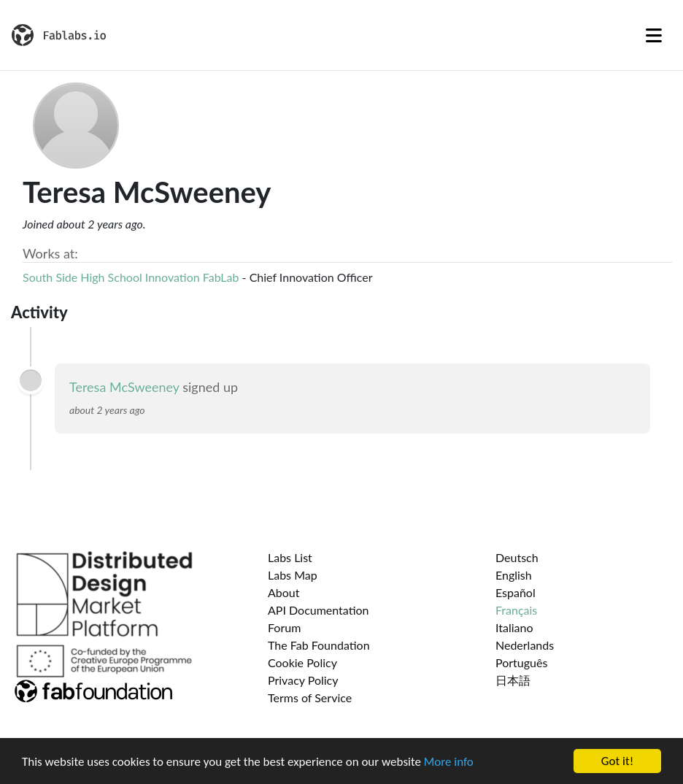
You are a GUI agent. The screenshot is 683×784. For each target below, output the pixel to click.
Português (521, 662)
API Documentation (319, 610)
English (514, 575)
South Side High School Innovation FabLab (131, 277)
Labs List (290, 557)
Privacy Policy (303, 680)
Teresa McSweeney (124, 387)
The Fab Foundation (319, 645)
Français (516, 610)
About (284, 592)
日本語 (513, 680)
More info (449, 762)
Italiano (514, 627)
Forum (284, 627)
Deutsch (517, 557)
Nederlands (525, 645)
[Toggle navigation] (654, 35)
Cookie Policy (302, 662)
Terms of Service (310, 697)
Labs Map (293, 575)
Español (516, 592)
